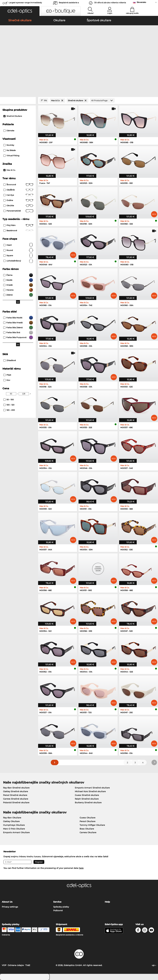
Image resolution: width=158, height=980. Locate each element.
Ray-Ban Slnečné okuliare (16, 788)
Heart (18, 245)
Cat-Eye (18, 195)
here (81, 868)
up (154, 965)
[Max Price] (24, 394)
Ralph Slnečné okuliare (87, 799)
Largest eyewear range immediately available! (25, 3)
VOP (4, 965)
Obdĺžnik (18, 190)
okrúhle (18, 206)
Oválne (18, 200)
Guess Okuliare (87, 818)
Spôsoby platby (61, 907)
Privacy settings (10, 907)
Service (57, 902)
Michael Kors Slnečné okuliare (90, 791)
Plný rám (18, 225)
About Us (7, 902)
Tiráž (28, 965)
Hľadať (90, 13)
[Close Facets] (18, 100)
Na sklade (9, 150)
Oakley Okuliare (11, 821)
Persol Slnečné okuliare (15, 795)
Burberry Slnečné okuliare (88, 802)
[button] (20, 11)
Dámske (9, 131)
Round (18, 250)
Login (110, 13)
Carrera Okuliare (88, 832)
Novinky (9, 145)
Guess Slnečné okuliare (87, 795)
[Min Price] (11, 394)
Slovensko (141, 2)
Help (107, 902)
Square (18, 256)
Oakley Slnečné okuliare (16, 791)
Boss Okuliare (87, 829)
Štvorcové (18, 185)
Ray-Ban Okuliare (12, 818)
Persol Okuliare (87, 821)
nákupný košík (132, 13)
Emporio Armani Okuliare (16, 832)
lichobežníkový (18, 261)
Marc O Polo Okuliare (14, 829)
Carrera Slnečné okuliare (16, 799)
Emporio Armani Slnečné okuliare (92, 788)
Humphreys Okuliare (14, 825)
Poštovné (58, 910)
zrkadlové (10, 360)
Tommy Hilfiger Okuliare (92, 825)
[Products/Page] (102, 100)
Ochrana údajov (16, 965)
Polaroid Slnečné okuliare (16, 802)
